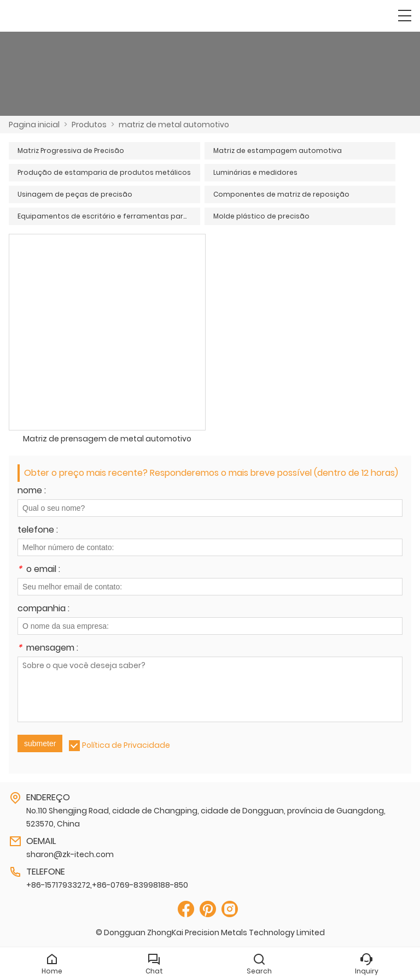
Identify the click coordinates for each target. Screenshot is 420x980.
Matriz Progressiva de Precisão (71, 150)
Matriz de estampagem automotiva (278, 150)
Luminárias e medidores (255, 172)
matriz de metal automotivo (174, 125)
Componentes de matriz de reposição (281, 194)
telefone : (38, 531)
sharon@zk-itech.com (70, 854)
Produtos (89, 125)
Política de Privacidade (126, 745)
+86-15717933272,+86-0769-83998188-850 (107, 885)
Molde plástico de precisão (261, 216)
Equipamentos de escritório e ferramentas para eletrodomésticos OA (109, 216)
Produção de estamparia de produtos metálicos (104, 172)
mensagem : (48, 649)
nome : (32, 491)
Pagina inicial (34, 125)
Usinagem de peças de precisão (75, 194)
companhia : (43, 609)
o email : (39, 570)
